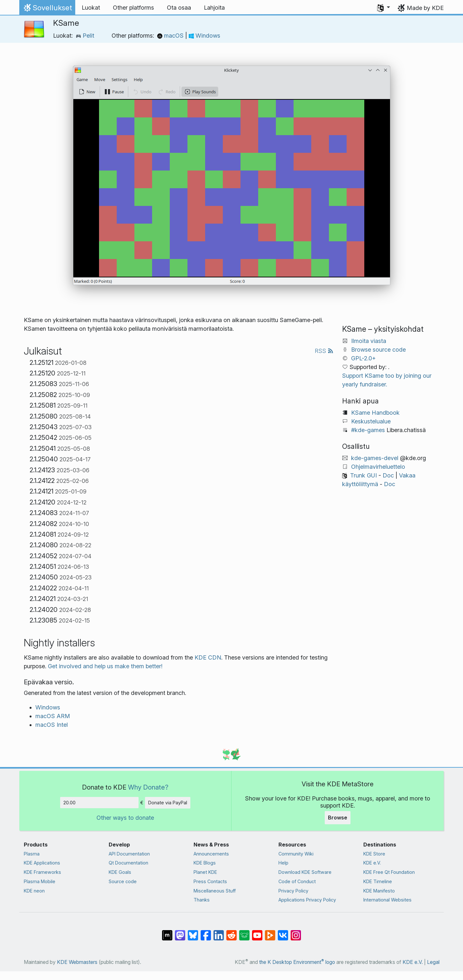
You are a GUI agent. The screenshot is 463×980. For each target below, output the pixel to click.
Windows (204, 36)
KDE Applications (42, 863)
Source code (123, 881)
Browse (338, 818)
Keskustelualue (371, 421)
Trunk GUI (363, 475)
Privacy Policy (293, 891)
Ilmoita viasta (369, 341)
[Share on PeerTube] (270, 932)
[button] (384, 8)
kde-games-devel (375, 458)
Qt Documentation (128, 863)
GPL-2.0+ (363, 358)
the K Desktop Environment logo (297, 962)
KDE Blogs (205, 863)
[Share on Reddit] (232, 932)
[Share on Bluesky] (193, 932)
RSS (324, 351)
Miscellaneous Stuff (215, 891)
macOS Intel (52, 725)
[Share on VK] (283, 932)
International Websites (387, 900)
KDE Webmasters (77, 962)
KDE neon (34, 891)
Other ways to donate (125, 818)
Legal (433, 962)
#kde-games (368, 430)
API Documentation (129, 854)
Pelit (85, 36)
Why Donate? (148, 787)
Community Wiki (296, 854)
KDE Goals (120, 872)
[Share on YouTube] (257, 932)
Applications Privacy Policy (307, 900)
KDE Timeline (378, 881)
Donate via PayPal (168, 803)
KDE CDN (208, 657)
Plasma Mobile (40, 881)
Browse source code (378, 350)
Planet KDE (205, 872)
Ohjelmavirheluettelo (378, 467)
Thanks (202, 900)
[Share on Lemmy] (244, 932)
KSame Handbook (375, 413)
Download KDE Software (305, 872)
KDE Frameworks (42, 872)
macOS (171, 36)
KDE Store (374, 854)
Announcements (211, 854)
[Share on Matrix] (167, 932)
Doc (388, 475)
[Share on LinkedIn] (219, 932)
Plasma (32, 854)
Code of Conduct (297, 881)
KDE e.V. (372, 863)
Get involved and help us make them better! (105, 666)
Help (283, 863)
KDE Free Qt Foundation (389, 872)
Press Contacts (210, 881)
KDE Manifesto (379, 891)
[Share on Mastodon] (180, 932)
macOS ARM (53, 716)
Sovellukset (47, 9)
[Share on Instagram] (296, 932)
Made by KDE (425, 8)
